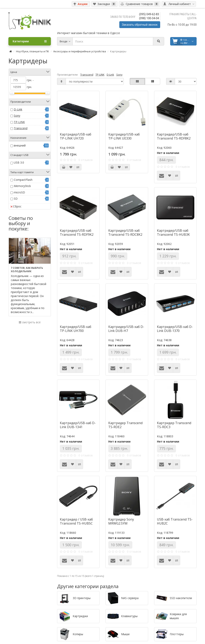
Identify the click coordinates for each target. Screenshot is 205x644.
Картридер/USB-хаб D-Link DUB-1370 (175, 329)
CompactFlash (23, 180)
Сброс (16, 206)
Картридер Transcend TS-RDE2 (125, 425)
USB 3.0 (19, 162)
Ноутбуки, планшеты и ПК (33, 51)
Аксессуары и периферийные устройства (80, 51)
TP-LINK (19, 122)
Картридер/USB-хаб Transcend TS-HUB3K (173, 233)
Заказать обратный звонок (140, 25)
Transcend (21, 128)
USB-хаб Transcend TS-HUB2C (175, 521)
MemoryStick (22, 186)
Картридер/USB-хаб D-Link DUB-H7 (126, 329)
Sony (17, 116)
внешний (20, 145)
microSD (19, 192)
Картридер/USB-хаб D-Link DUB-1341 (78, 425)
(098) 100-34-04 (149, 18)
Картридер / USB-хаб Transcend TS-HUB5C (76, 521)
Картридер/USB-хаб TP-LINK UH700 (76, 329)
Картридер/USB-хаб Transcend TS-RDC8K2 (125, 233)
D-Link (18, 109)
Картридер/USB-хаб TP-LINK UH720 (76, 136)
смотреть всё (30, 322)
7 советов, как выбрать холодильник (27, 270)
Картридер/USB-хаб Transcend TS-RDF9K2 (77, 233)
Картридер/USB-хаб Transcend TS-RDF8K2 (174, 136)
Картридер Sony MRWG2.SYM (121, 521)
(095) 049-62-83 (149, 14)
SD (16, 199)
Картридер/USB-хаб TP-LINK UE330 (124, 136)
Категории (30, 41)
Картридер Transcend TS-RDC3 (174, 425)
